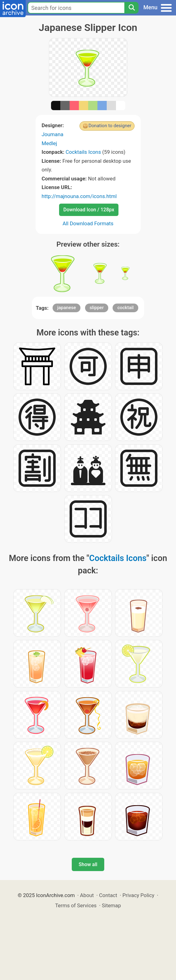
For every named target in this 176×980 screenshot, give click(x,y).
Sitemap (111, 905)
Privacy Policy (138, 895)
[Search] (131, 8)
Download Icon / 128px (89, 210)
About (87, 895)
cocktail (125, 308)
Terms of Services (76, 905)
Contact (108, 895)
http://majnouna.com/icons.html (79, 196)
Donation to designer (110, 126)
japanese (67, 308)
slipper (97, 308)
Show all (88, 864)
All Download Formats (88, 223)
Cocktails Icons (83, 152)
